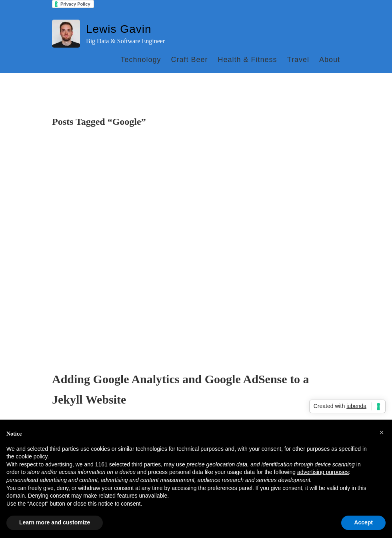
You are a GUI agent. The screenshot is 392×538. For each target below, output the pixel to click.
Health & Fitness (248, 60)
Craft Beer (189, 60)
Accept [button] (363, 522)
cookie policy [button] (31, 456)
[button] (382, 432)
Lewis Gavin (119, 29)
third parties (146, 464)
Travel (298, 60)
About (330, 60)
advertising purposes (323, 472)
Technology (141, 60)
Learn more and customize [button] (55, 522)
